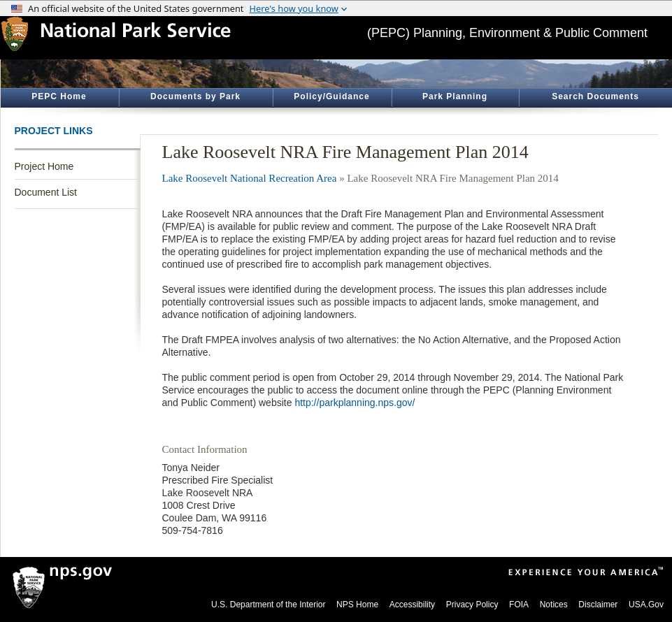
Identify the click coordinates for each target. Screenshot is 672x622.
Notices (554, 605)
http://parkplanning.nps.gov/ (355, 403)
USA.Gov (646, 605)
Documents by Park (195, 96)
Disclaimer (598, 605)
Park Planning (455, 96)
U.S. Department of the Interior (268, 605)
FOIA (519, 605)
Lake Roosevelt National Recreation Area (250, 178)
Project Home (44, 166)
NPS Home (357, 605)
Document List (46, 192)
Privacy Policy (472, 605)
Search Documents (595, 96)
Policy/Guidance (331, 96)
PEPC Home (59, 96)
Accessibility (412, 605)
